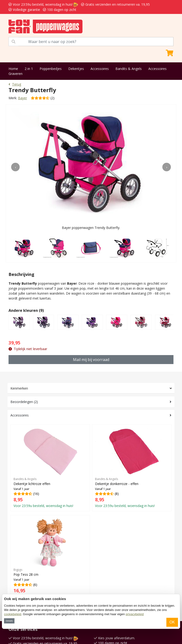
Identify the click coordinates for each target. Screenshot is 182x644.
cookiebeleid (13, 614)
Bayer (23, 98)
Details (9, 621)
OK (172, 622)
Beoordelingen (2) (24, 402)
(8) (132, 468)
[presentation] (15, 167)
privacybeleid (135, 614)
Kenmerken (19, 388)
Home (13, 69)
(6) (50, 558)
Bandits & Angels (129, 69)
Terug (15, 84)
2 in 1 (29, 69)
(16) (50, 468)
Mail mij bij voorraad (91, 360)
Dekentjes (76, 69)
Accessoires (100, 69)
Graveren (16, 74)
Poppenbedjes (51, 69)
